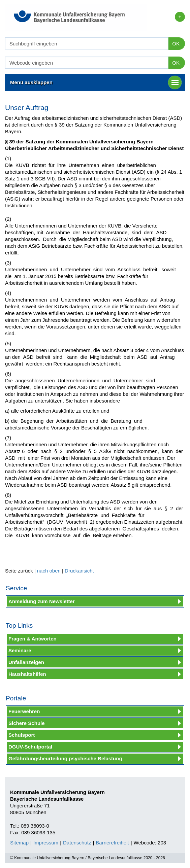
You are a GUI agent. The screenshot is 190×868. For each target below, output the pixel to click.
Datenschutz (77, 843)
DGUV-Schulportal (30, 747)
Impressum (46, 843)
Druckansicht (79, 571)
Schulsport (22, 735)
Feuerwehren (24, 711)
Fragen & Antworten (33, 639)
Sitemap (19, 843)
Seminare (20, 650)
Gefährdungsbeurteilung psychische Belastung (65, 758)
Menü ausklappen (96, 82)
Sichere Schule (27, 723)
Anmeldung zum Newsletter (42, 601)
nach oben (49, 571)
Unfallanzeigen (26, 662)
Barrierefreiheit (112, 843)
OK (176, 44)
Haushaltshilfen (27, 674)
